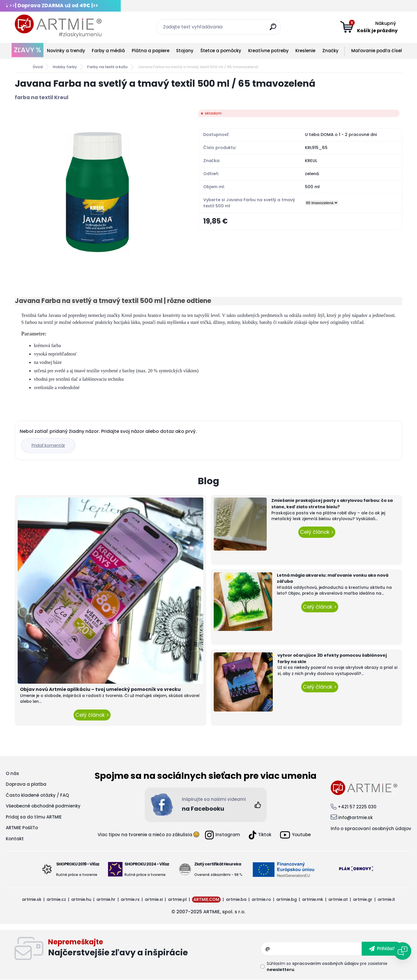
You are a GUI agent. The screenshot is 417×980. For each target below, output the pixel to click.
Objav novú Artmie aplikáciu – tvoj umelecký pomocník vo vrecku (100, 689)
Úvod (38, 67)
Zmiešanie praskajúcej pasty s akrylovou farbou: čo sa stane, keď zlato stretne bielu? (332, 504)
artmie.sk (32, 899)
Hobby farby (65, 67)
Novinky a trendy (66, 51)
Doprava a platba (26, 784)
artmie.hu (81, 899)
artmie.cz (56, 899)
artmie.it (386, 899)
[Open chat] (403, 951)
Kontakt (15, 839)
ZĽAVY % (28, 50)
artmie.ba (236, 899)
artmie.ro (261, 899)
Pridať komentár (50, 445)
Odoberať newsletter (154, 949)
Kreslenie (305, 51)
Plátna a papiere (151, 51)
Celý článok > (92, 715)
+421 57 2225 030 (357, 807)
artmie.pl (177, 899)
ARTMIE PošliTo (22, 828)
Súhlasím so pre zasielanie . (327, 967)
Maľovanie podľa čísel (377, 51)
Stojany (185, 51)
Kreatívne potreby (268, 51)
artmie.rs (130, 899)
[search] (274, 29)
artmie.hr (106, 899)
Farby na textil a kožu (107, 67)
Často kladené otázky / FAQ (37, 795)
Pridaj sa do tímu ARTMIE (34, 817)
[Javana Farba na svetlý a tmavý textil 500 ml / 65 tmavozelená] (97, 192)
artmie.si (154, 899)
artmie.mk (313, 899)
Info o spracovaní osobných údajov (371, 829)
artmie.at (338, 899)
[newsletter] (382, 949)
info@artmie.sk (355, 817)
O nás (12, 773)
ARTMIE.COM (206, 899)
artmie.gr (363, 899)
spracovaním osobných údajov (325, 963)
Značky (330, 51)
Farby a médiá (108, 51)
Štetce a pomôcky (221, 51)
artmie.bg (287, 899)
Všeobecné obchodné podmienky (43, 806)
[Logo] (58, 26)
